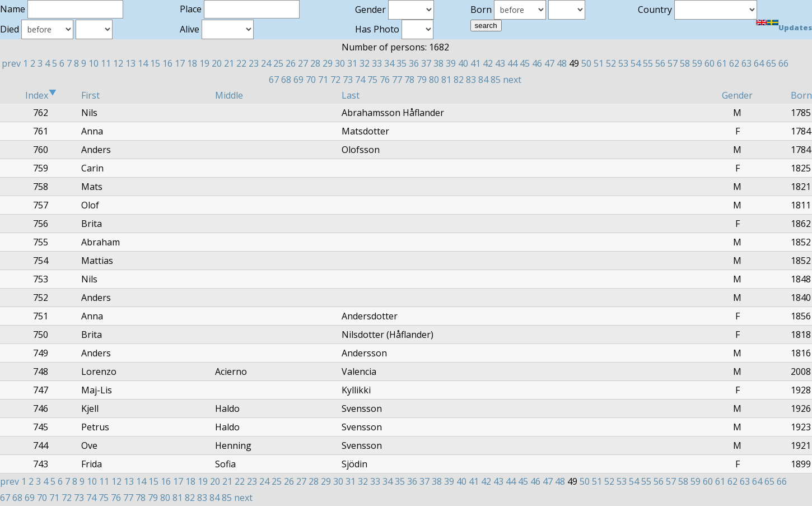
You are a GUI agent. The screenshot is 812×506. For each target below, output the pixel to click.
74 (360, 80)
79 (422, 80)
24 (266, 63)
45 (525, 63)
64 (759, 63)
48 (562, 63)
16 (167, 63)
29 (328, 63)
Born (801, 95)
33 (377, 63)
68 (286, 80)
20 (217, 63)
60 (710, 63)
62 (734, 63)
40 (463, 63)
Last (351, 95)
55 (648, 63)
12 (118, 63)
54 (636, 63)
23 (254, 63)
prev (11, 63)
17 (180, 63)
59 (697, 63)
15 (155, 63)
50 (586, 63)
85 (496, 80)
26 (291, 63)
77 (397, 80)
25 (278, 63)
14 (143, 63)
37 (426, 63)
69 (298, 80)
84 (483, 80)
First (90, 95)
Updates (795, 27)
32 (365, 63)
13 (130, 63)
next (512, 80)
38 (438, 63)
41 (475, 63)
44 (512, 63)
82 (459, 80)
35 (402, 63)
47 (549, 63)
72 (335, 80)
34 (389, 63)
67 (274, 80)
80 (434, 80)
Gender (737, 95)
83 (471, 80)
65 (771, 63)
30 (340, 63)
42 (488, 63)
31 (352, 63)
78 (409, 80)
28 (315, 63)
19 (204, 63)
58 (685, 63)
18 (192, 63)
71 (323, 80)
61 (722, 63)
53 (623, 63)
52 (611, 63)
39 (451, 63)
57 (673, 63)
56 (660, 63)
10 (94, 63)
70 (311, 80)
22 (241, 63)
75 (372, 80)
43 (500, 63)
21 (229, 63)
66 (783, 63)
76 (385, 80)
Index (41, 95)
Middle (229, 95)
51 (599, 63)
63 (746, 63)
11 (106, 63)
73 (348, 80)
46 (537, 63)
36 (414, 63)
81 (446, 80)
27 (303, 63)
